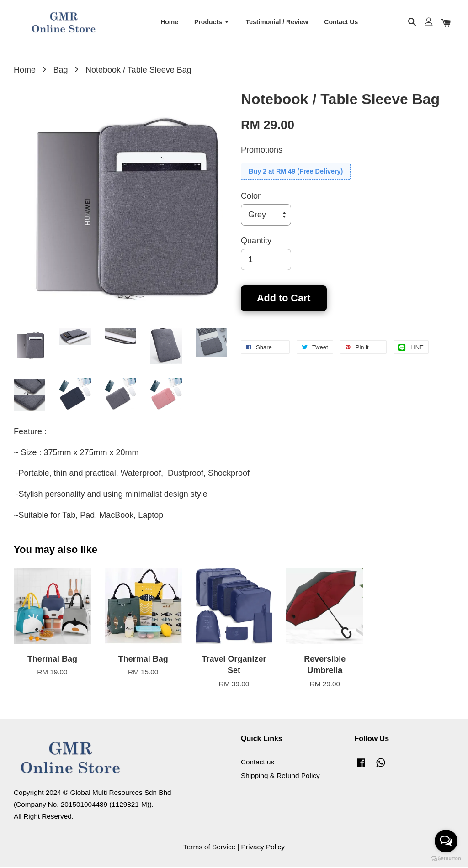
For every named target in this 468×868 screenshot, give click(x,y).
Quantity (256, 242)
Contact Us (341, 22)
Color (251, 197)
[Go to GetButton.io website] (446, 859)
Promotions (262, 151)
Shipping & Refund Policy (280, 776)
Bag (60, 71)
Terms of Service (209, 848)
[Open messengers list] (446, 841)
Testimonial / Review (277, 22)
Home (169, 22)
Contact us (258, 763)
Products (212, 22)
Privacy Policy (263, 848)
